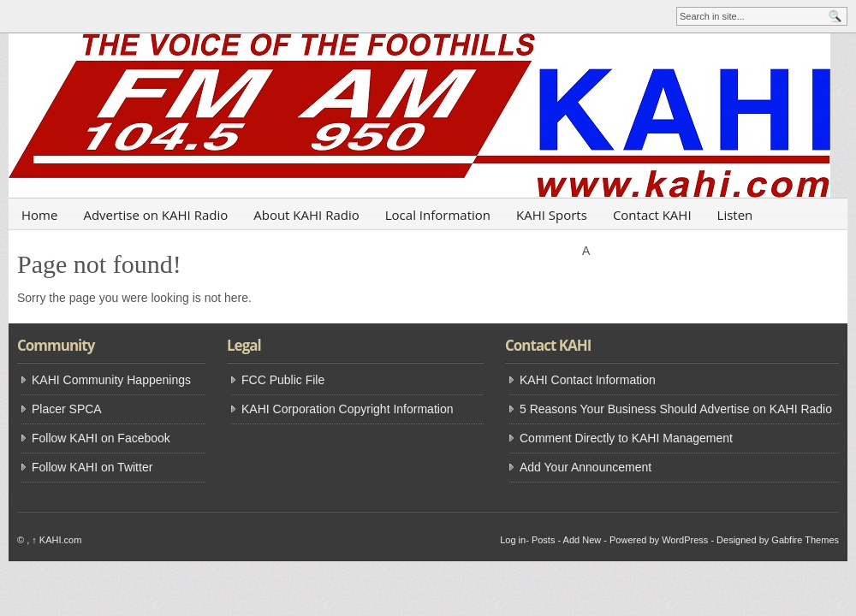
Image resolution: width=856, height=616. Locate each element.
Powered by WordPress (659, 540)
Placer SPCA (67, 409)
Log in (513, 540)
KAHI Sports (552, 215)
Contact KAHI (652, 215)
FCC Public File (283, 380)
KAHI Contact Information (588, 380)
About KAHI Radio (306, 215)
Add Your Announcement (586, 467)
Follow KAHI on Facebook (101, 438)
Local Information (438, 215)
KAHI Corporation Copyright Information (347, 409)
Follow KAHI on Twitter (92, 467)
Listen (735, 215)
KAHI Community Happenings (111, 380)
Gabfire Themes (805, 540)
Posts (544, 540)
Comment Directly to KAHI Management (626, 438)
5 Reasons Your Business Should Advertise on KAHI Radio (676, 409)
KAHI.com (56, 540)
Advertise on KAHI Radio (155, 215)
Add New (583, 540)
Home (39, 215)
